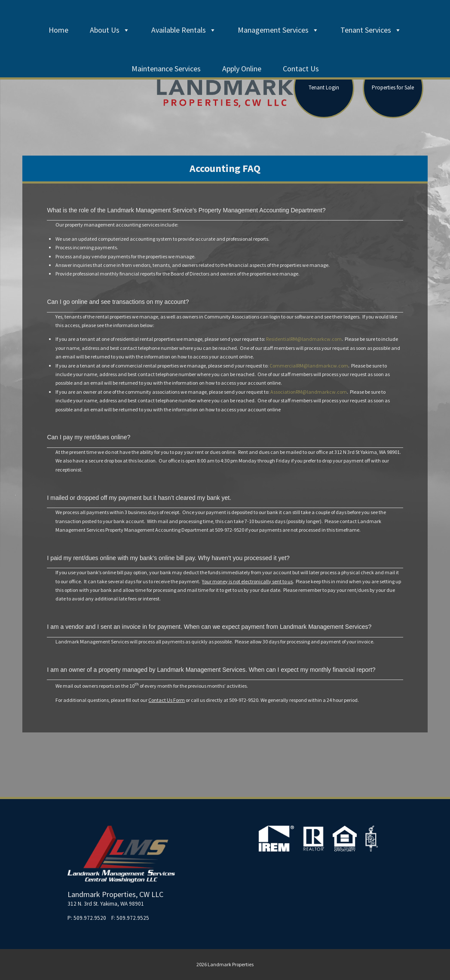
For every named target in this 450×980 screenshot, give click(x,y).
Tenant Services (371, 30)
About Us (110, 30)
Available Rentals (184, 30)
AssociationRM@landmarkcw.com (309, 392)
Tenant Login (324, 87)
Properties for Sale (393, 87)
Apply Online (242, 69)
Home (58, 30)
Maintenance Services (166, 69)
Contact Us (301, 69)
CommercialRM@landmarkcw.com (309, 366)
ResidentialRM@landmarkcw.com (304, 339)
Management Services (278, 30)
